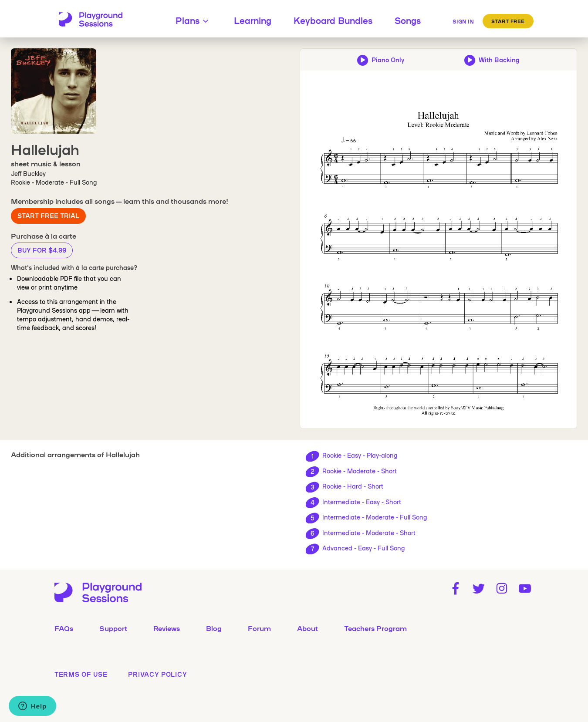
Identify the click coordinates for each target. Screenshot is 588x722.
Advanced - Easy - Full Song (363, 548)
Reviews (167, 628)
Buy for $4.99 (42, 250)
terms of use (81, 674)
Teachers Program (375, 628)
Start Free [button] (508, 21)
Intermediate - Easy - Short (362, 502)
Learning (253, 20)
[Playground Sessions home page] (91, 20)
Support (113, 628)
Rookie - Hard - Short (353, 486)
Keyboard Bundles (333, 20)
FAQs (64, 628)
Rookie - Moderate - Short (360, 471)
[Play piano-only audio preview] (381, 60)
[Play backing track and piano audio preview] (492, 60)
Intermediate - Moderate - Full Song (375, 517)
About (308, 628)
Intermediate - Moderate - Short (369, 533)
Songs (408, 20)
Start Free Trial (48, 216)
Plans (194, 20)
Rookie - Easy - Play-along (360, 455)
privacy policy (157, 674)
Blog (214, 628)
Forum (259, 628)
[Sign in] (463, 20)
